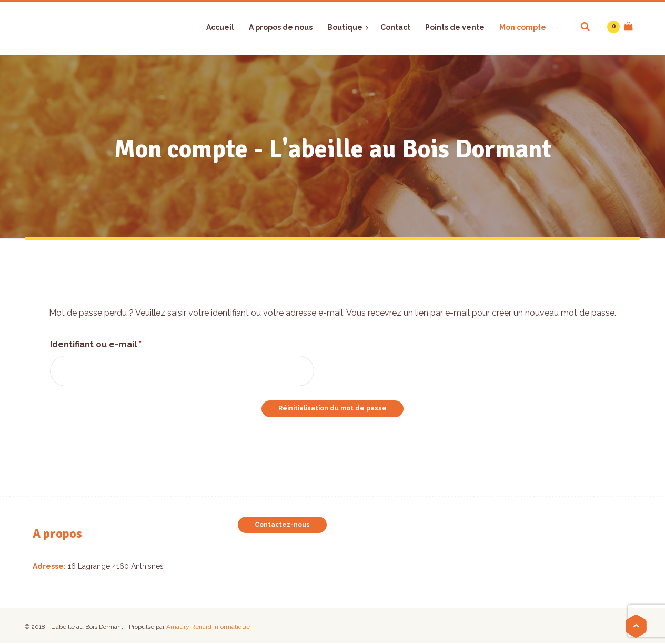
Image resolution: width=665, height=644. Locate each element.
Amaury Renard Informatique (208, 627)
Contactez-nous (282, 525)
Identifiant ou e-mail (120, 343)
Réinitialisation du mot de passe (332, 408)
